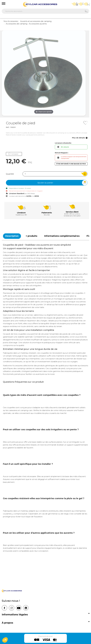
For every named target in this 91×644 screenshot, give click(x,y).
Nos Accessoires (11, 21)
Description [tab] (12, 236)
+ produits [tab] (31, 236)
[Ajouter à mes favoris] (85, 123)
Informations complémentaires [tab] (62, 236)
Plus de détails (80, 138)
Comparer (13, 154)
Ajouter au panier (62, 183)
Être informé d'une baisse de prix (71, 164)
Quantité (10, 174)
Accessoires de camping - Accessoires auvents (26, 24)
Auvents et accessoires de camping (36, 21)
